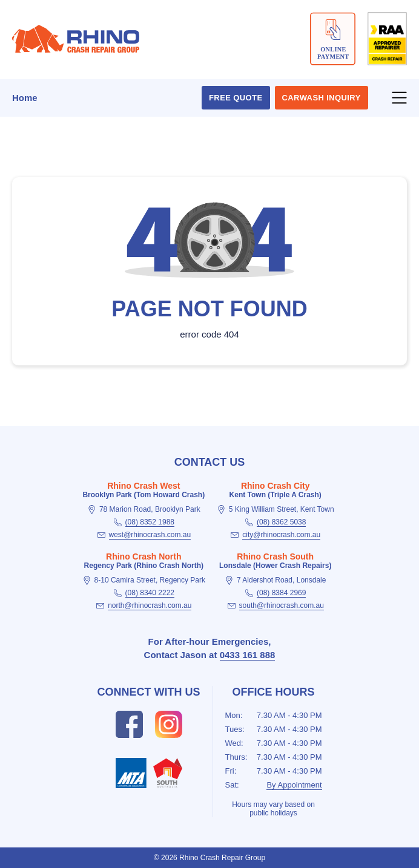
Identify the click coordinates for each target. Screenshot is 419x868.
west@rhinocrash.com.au (150, 535)
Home (25, 98)
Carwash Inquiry (322, 98)
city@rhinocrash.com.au (281, 535)
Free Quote (236, 98)
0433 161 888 (248, 655)
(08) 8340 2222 (150, 593)
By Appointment (294, 785)
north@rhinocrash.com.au (150, 605)
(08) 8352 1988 (150, 522)
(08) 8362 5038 (281, 522)
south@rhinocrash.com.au (282, 605)
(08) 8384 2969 (281, 593)
